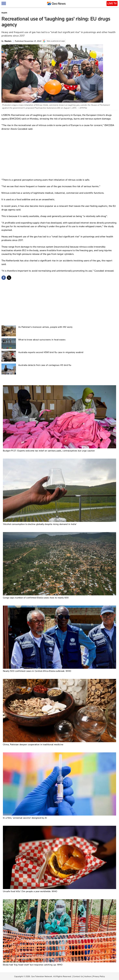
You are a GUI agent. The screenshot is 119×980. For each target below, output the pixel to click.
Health (4, 13)
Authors (88, 976)
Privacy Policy (99, 976)
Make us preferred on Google (54, 41)
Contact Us (78, 976)
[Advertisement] (59, 154)
